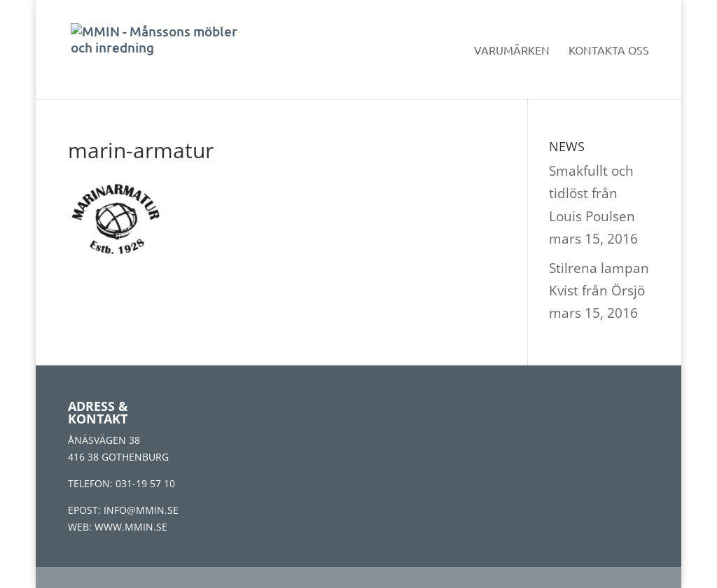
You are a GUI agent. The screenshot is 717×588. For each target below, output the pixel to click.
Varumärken (512, 51)
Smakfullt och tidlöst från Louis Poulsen (592, 194)
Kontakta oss (609, 51)
